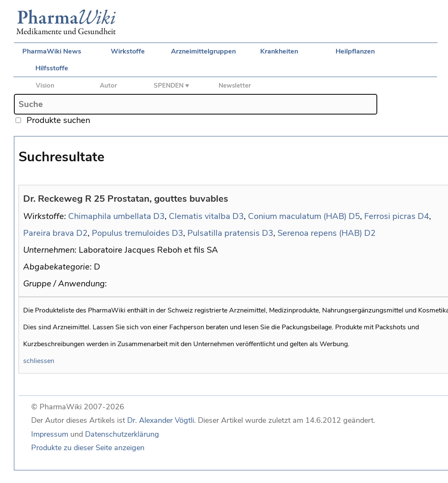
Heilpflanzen (355, 51)
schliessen (39, 361)
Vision (45, 85)
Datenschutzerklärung (122, 434)
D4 (423, 216)
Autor (108, 85)
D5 (354, 216)
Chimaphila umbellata (110, 216)
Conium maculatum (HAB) (297, 216)
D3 (159, 216)
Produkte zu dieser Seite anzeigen (88, 448)
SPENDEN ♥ (171, 85)
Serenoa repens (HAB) (320, 233)
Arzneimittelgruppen (203, 51)
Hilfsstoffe (52, 68)
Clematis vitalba (200, 216)
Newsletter (235, 85)
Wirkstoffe (128, 51)
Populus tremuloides (131, 233)
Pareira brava (49, 233)
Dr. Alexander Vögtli (161, 420)
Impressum (50, 434)
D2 (82, 233)
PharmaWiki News (52, 51)
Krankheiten (279, 51)
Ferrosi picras (390, 216)
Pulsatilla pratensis (224, 233)
